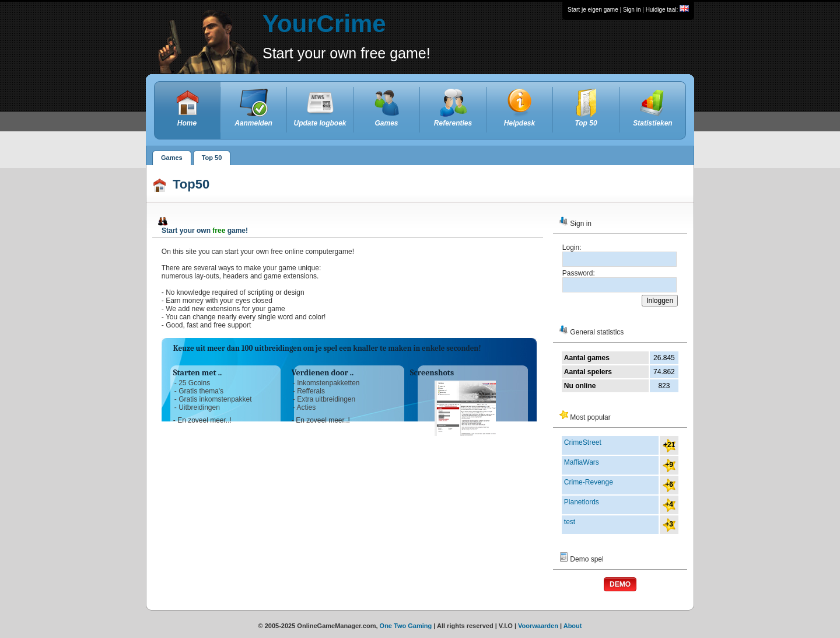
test (570, 522)
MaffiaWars (582, 462)
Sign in (632, 10)
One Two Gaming (406, 626)
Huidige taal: (667, 10)
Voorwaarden (538, 626)
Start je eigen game (593, 10)
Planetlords (582, 502)
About (573, 626)
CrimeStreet (583, 442)
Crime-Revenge (589, 482)
